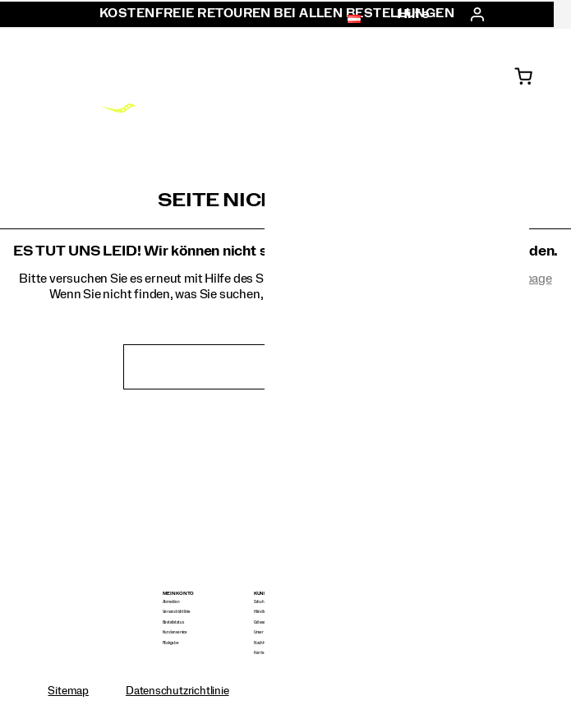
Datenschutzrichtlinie (177, 691)
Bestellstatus (173, 622)
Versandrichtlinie (177, 612)
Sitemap (68, 691)
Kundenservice (175, 632)
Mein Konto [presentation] (179, 594)
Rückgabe (171, 643)
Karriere (261, 653)
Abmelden (171, 602)
